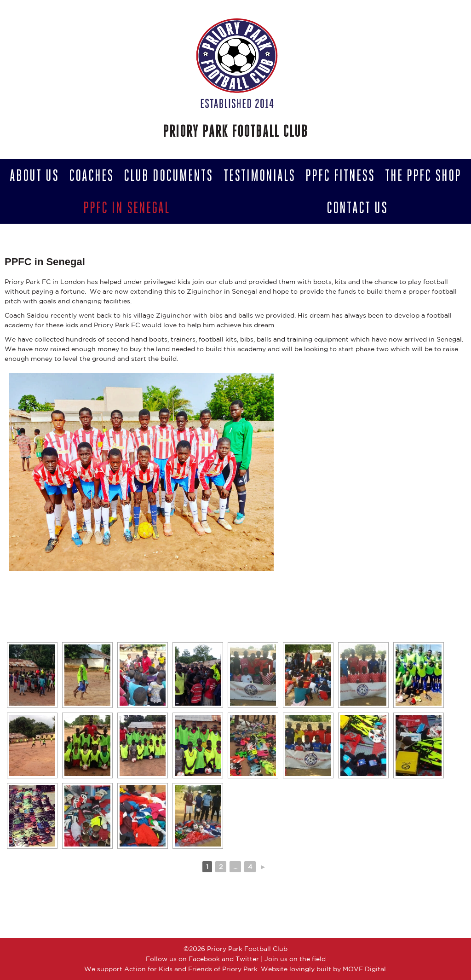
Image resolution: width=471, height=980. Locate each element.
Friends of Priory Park (223, 969)
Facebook (204, 959)
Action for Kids (148, 969)
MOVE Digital (364, 969)
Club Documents (168, 175)
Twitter (247, 959)
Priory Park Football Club (235, 131)
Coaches (91, 175)
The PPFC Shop (423, 175)
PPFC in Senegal (126, 208)
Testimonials (259, 175)
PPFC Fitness (340, 175)
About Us (34, 175)
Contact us (357, 208)
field (319, 959)
